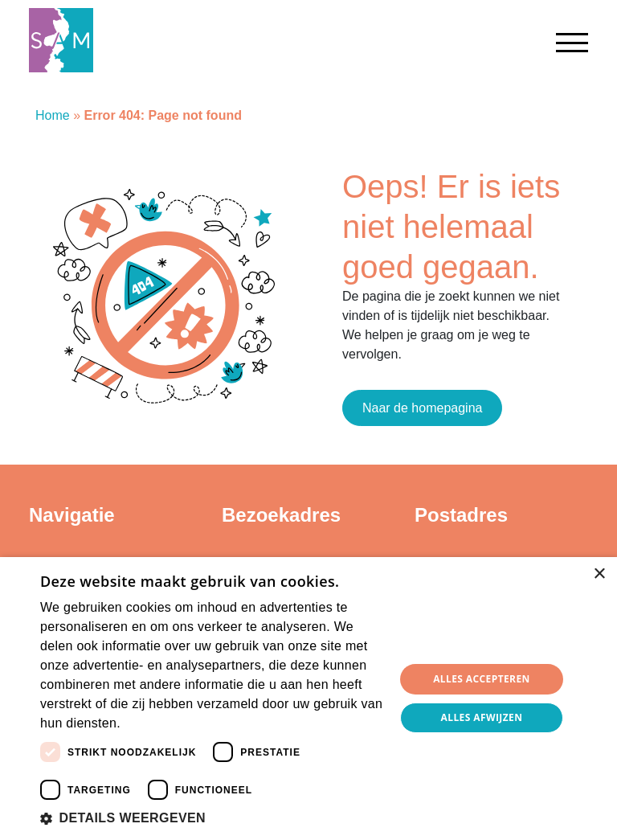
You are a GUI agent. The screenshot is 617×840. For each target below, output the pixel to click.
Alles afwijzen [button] (482, 717)
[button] (212, 818)
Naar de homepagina (422, 408)
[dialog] (308, 699)
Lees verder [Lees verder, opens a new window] (151, 724)
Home (53, 115)
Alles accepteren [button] (482, 679)
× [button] (599, 574)
